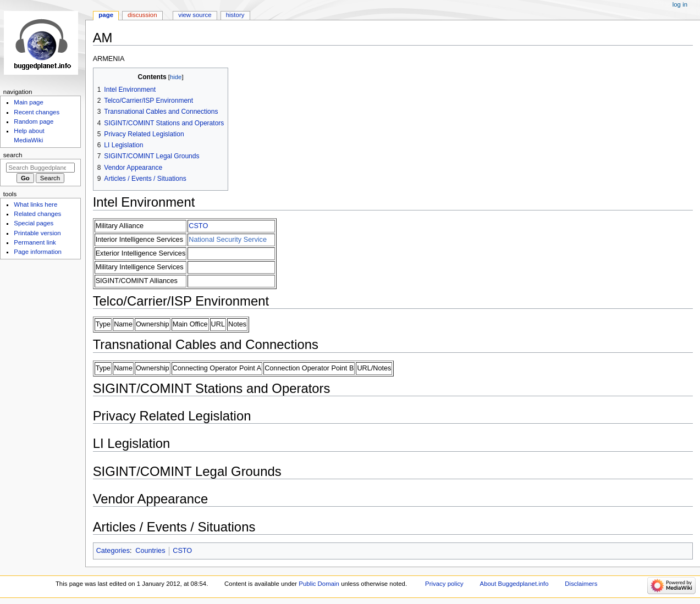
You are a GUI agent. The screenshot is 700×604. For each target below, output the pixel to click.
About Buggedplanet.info (514, 584)
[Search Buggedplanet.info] (40, 168)
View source (195, 15)
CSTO (198, 226)
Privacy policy (444, 584)
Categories (113, 551)
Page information (38, 252)
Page (106, 15)
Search (13, 155)
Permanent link (35, 242)
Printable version (37, 233)
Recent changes (37, 112)
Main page (29, 102)
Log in (680, 4)
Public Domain (319, 584)
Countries (150, 551)
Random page (34, 121)
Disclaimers (581, 584)
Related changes (37, 214)
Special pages (34, 223)
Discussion (142, 15)
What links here (35, 204)
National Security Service (228, 240)
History (235, 15)
